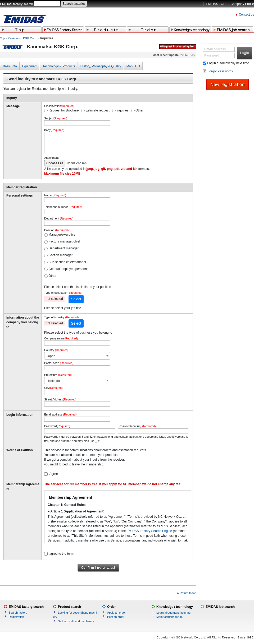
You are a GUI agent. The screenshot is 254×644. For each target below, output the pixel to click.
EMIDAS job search (220, 607)
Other (139, 110)
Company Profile (242, 4)
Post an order (116, 617)
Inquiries (122, 110)
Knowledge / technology (175, 607)
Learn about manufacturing (173, 613)
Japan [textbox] (51, 356)
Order (112, 607)
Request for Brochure (63, 110)
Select (76, 299)
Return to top (188, 593)
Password (212, 55)
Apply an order (116, 613)
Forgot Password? (220, 71)
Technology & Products (59, 66)
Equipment (30, 66)
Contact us (246, 15)
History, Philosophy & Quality (101, 66)
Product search (69, 607)
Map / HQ (133, 66)
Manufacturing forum (169, 617)
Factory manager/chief (64, 241)
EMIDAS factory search (17, 4)
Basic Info (10, 66)
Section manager (60, 255)
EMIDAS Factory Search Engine (149, 531)
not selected (54, 299)
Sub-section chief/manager (67, 262)
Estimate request (98, 110)
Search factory (18, 613)
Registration (16, 617)
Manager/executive (62, 235)
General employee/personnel (69, 269)
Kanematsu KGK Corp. (22, 38)
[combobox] (77, 356)
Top (2, 38)
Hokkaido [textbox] (53, 381)
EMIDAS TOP (216, 4)
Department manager (63, 248)
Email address (215, 49)
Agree (54, 474)
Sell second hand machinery (76, 621)
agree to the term (62, 554)
